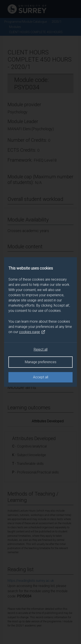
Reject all (41, 349)
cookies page (32, 332)
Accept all (41, 377)
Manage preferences (41, 362)
